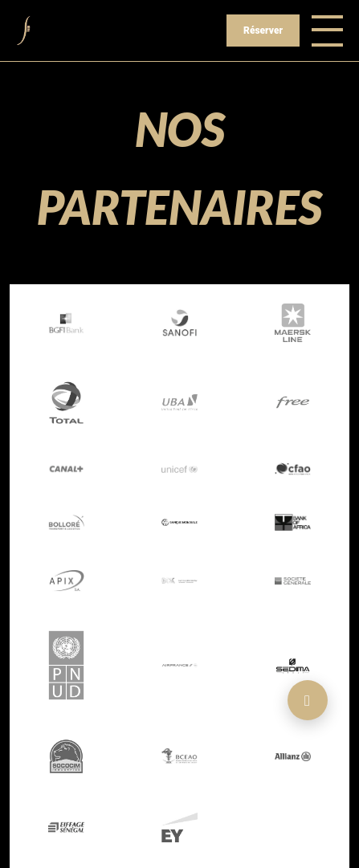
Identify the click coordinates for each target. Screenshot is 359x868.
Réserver (263, 31)
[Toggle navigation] (327, 31)
